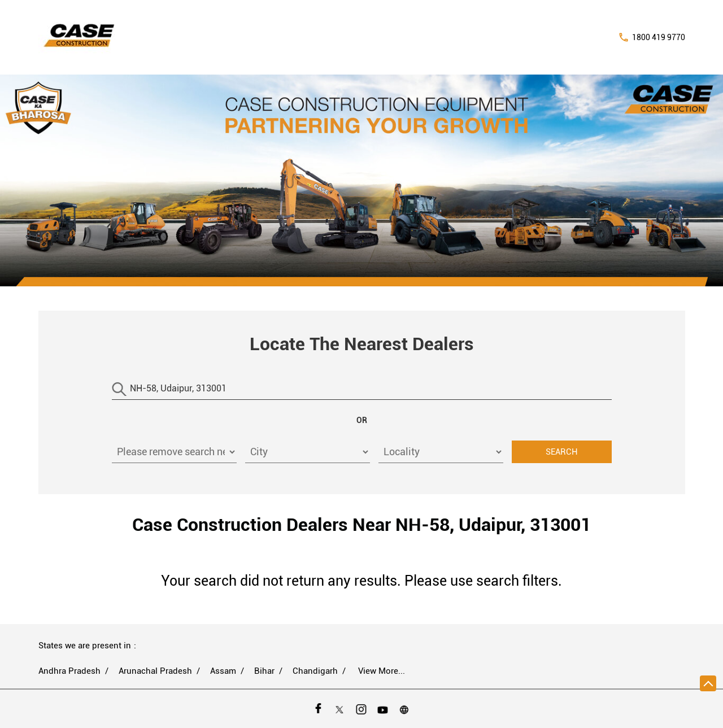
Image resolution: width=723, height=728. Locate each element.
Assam (223, 671)
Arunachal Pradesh (155, 671)
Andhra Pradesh (69, 671)
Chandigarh (315, 671)
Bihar (264, 671)
